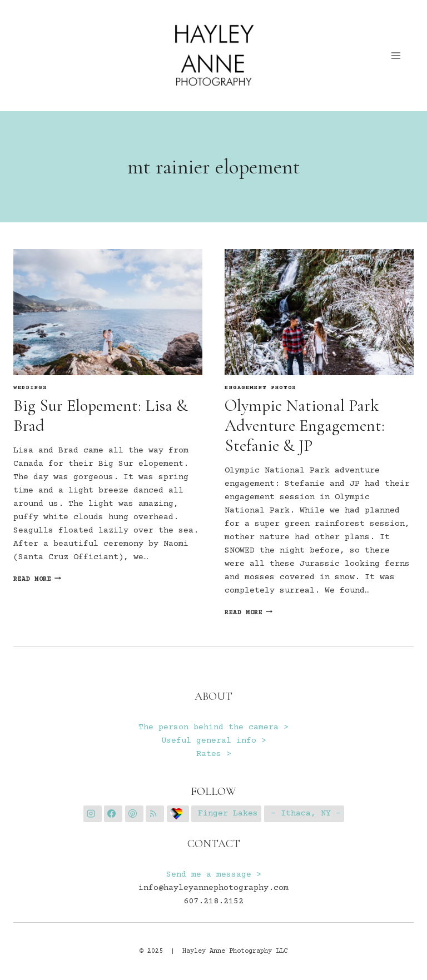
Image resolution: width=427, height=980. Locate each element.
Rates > (214, 754)
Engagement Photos (260, 388)
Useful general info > (214, 741)
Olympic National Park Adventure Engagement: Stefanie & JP (305, 426)
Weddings (30, 388)
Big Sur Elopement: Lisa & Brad (101, 416)
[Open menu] (396, 55)
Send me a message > (214, 875)
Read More (37, 579)
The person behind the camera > (213, 727)
